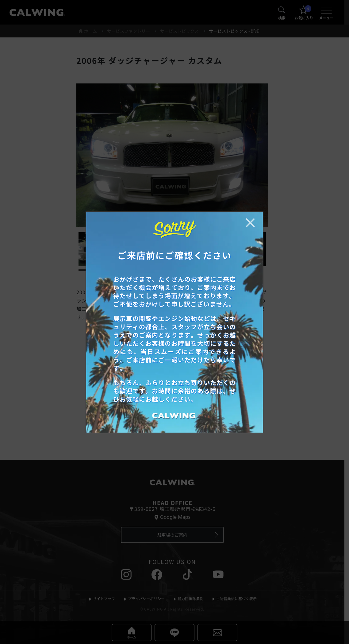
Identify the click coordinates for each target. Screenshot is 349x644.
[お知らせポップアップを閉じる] (250, 223)
